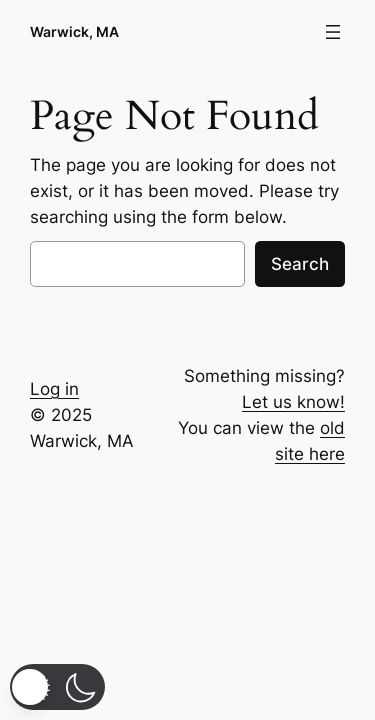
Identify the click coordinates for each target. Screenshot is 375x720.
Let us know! (293, 402)
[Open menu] (333, 32)
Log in (54, 389)
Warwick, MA (74, 31)
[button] (57, 687)
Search (300, 264)
